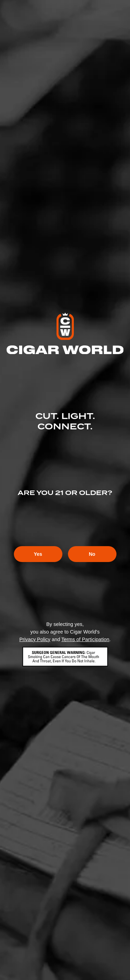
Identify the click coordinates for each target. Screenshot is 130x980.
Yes (38, 554)
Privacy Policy (35, 639)
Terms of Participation (85, 639)
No (92, 554)
